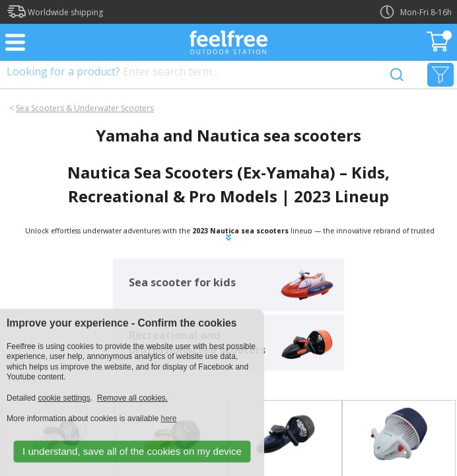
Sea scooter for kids (182, 282)
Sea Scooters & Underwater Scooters (85, 108)
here (168, 418)
